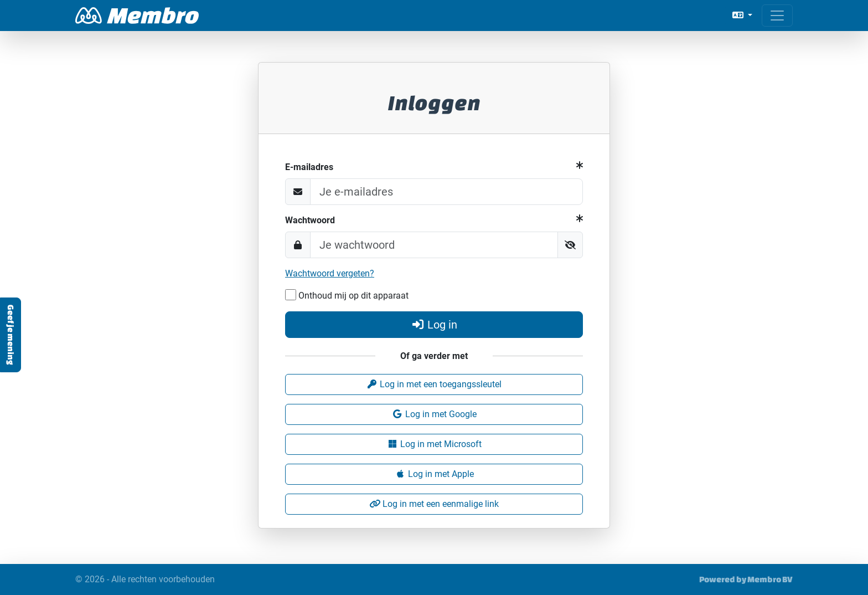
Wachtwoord (310, 220)
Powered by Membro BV (746, 579)
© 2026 (145, 579)
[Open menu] (777, 16)
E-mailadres (309, 167)
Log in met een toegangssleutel (434, 384)
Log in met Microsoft (434, 444)
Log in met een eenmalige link (434, 504)
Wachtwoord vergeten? (330, 273)
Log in (434, 325)
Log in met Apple (434, 474)
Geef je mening (11, 335)
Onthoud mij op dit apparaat (347, 295)
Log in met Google (434, 414)
